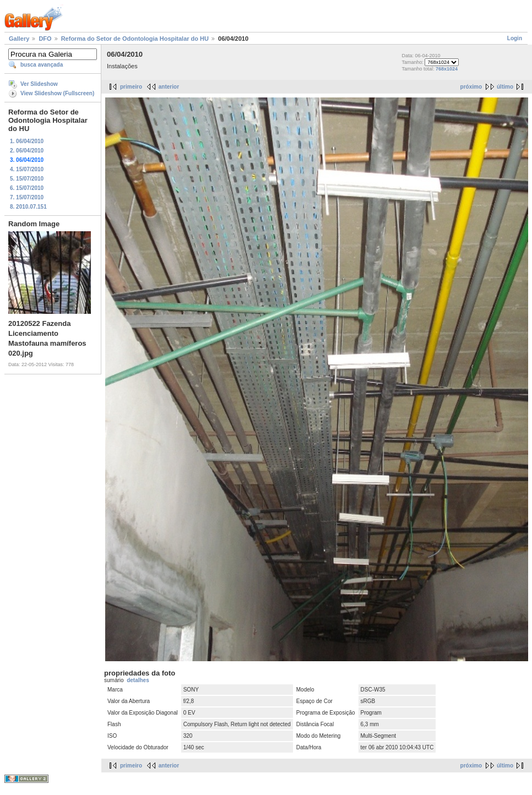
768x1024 (447, 69)
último (505, 87)
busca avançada (42, 65)
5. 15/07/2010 (27, 179)
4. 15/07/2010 (27, 169)
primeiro (131, 87)
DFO (45, 39)
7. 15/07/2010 (27, 197)
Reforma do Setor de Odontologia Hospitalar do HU (135, 39)
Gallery (19, 39)
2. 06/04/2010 (27, 151)
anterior (169, 87)
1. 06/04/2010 (27, 141)
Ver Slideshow (39, 84)
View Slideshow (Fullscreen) (57, 93)
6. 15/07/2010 (27, 188)
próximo (471, 87)
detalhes (138, 680)
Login (515, 38)
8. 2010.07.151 (28, 207)
